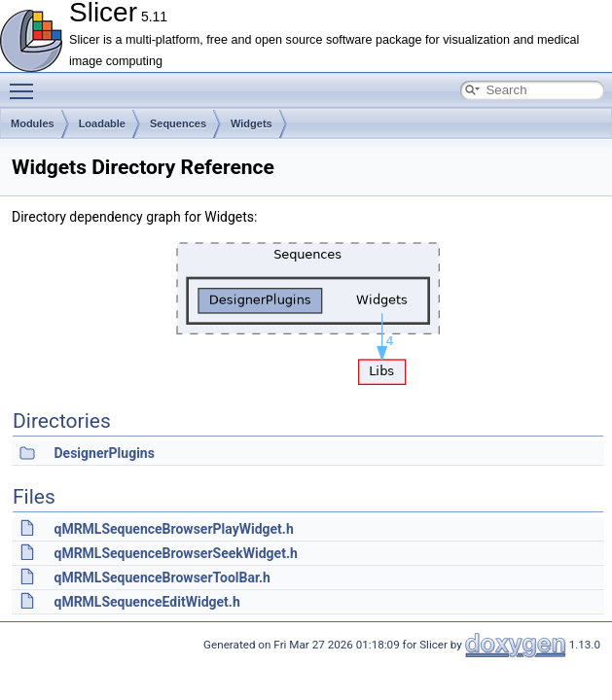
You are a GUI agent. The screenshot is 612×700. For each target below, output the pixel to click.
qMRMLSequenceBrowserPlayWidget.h (173, 529)
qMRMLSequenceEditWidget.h (146, 602)
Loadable (102, 123)
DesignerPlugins (104, 453)
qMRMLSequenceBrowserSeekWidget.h (175, 553)
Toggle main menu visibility (26, 83)
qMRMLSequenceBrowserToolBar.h (162, 577)
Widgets (252, 123)
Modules (33, 123)
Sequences (178, 123)
